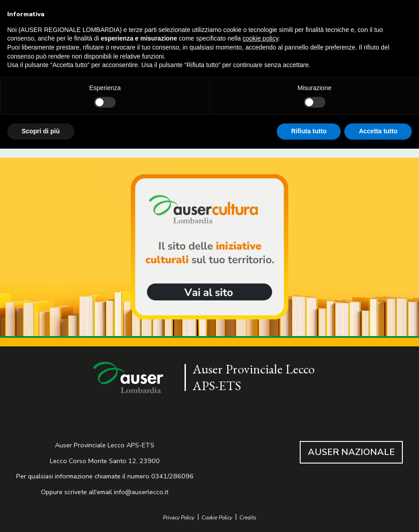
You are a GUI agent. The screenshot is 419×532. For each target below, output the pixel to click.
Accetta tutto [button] (378, 131)
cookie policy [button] (260, 38)
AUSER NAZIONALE (351, 452)
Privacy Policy (179, 518)
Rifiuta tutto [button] (309, 131)
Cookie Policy (217, 518)
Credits (248, 518)
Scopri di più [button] (41, 131)
